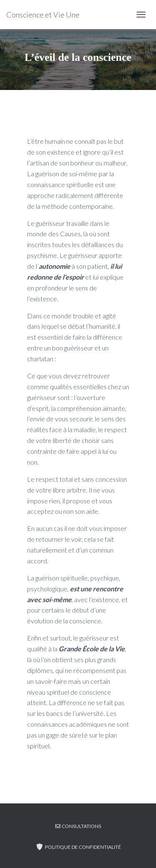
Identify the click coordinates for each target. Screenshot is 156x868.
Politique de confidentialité (78, 847)
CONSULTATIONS (78, 826)
